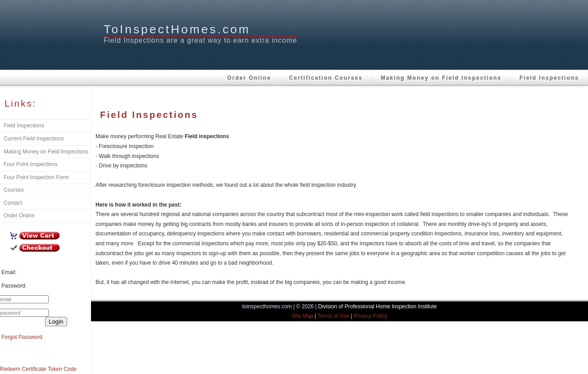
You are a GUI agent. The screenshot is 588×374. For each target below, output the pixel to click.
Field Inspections (549, 78)
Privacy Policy (371, 316)
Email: (9, 272)
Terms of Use (333, 316)
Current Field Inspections (34, 139)
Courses (14, 190)
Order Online (249, 78)
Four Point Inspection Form (36, 177)
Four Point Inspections (30, 164)
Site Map (302, 316)
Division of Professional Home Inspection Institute (377, 306)
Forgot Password (22, 337)
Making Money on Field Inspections (441, 78)
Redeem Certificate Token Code (38, 369)
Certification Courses (326, 78)
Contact (13, 203)
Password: (14, 286)
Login (56, 322)
